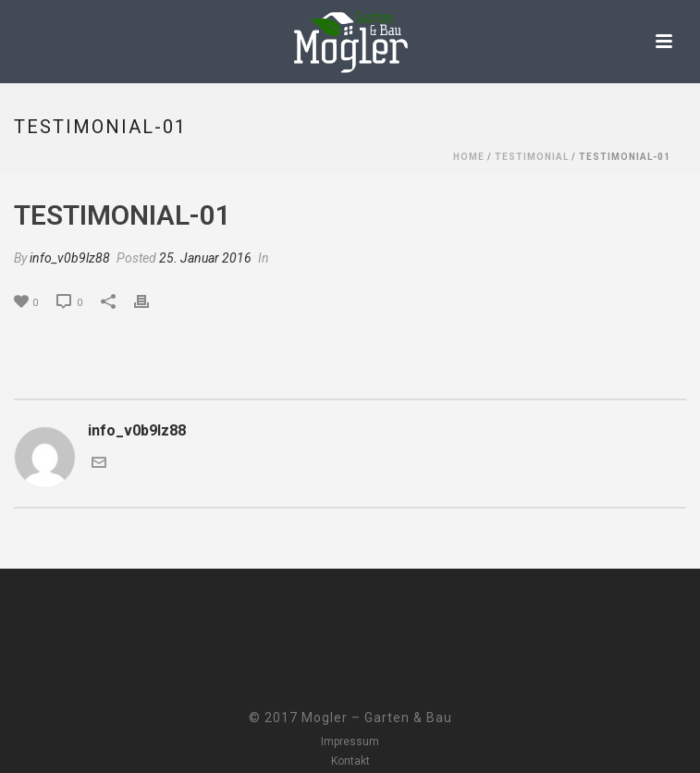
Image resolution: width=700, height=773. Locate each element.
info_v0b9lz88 (70, 258)
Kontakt (350, 761)
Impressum (350, 742)
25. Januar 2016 (205, 258)
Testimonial (532, 157)
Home (469, 157)
